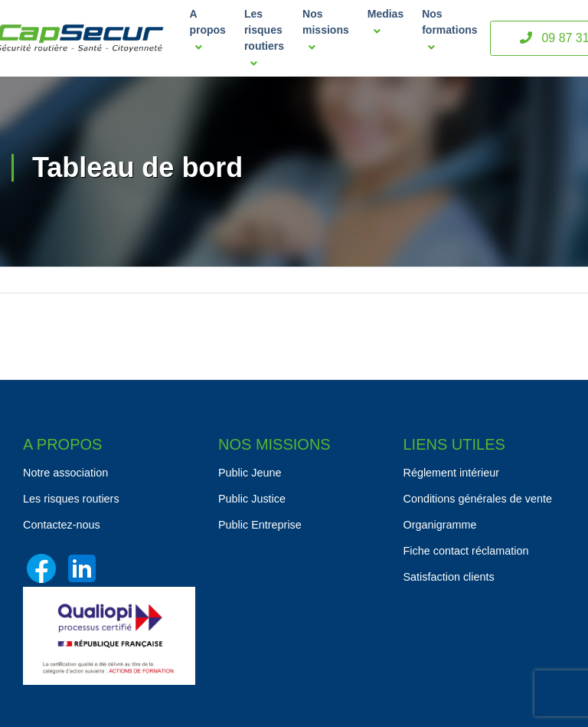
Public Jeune (250, 473)
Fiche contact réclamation (466, 551)
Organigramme (440, 525)
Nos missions (326, 30)
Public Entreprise (260, 525)
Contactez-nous (62, 525)
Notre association (65, 473)
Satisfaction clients (449, 577)
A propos (207, 30)
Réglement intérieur (452, 473)
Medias (385, 22)
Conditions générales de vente (478, 499)
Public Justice (252, 499)
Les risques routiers (264, 38)
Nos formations (449, 30)
